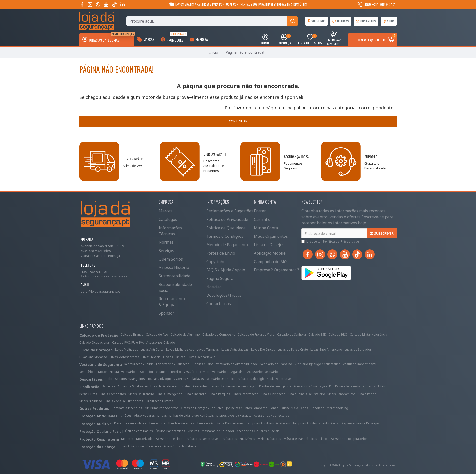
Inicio (214, 52)
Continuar (238, 121)
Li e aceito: (331, 242)
